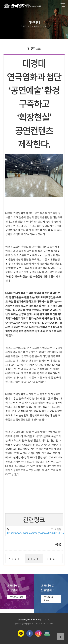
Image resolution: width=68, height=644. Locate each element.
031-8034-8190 (49, 599)
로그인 (47, 619)
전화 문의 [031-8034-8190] (30, 619)
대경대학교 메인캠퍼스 (14, 588)
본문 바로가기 (0, 0)
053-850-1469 (16, 597)
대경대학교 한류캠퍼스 (48, 588)
